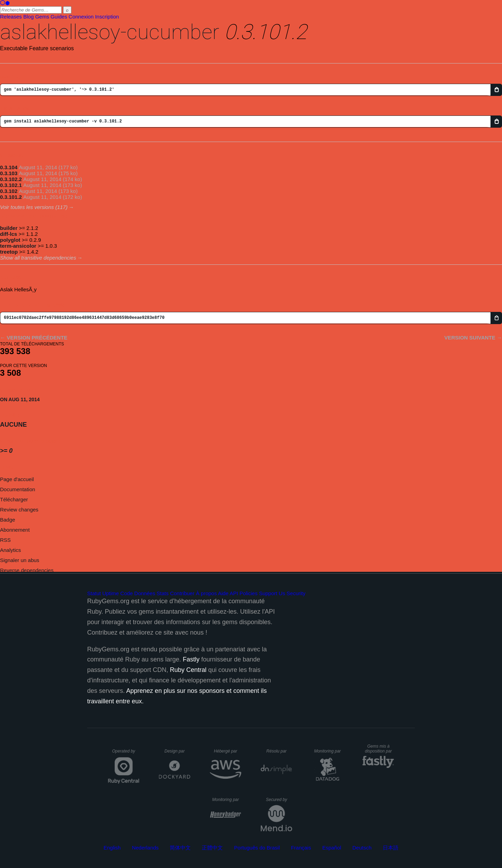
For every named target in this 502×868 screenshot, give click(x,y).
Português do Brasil (257, 848)
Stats (162, 593)
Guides (59, 17)
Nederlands (145, 848)
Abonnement (15, 530)
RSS (5, 540)
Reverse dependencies (27, 570)
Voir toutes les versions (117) (34, 207)
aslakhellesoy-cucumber (110, 32)
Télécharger (14, 499)
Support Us (272, 593)
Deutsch (362, 848)
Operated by (126, 754)
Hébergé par (228, 751)
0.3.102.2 (11, 179)
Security (296, 593)
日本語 (391, 848)
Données (145, 593)
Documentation (18, 489)
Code (127, 593)
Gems (42, 17)
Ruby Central (188, 670)
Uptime (111, 593)
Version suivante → (473, 338)
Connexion (81, 17)
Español (332, 848)
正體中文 (212, 848)
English (112, 848)
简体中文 (180, 848)
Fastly (191, 659)
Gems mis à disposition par (380, 749)
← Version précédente (34, 338)
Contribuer (182, 593)
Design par (177, 751)
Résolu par (279, 751)
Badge (7, 520)
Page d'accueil (17, 479)
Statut (94, 593)
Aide (223, 593)
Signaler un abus (20, 560)
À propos (206, 593)
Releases (11, 17)
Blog (29, 17)
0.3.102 (9, 191)
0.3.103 (9, 173)
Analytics (10, 550)
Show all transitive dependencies (38, 258)
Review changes (19, 510)
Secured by (279, 800)
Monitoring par (329, 751)
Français (301, 848)
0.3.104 (9, 167)
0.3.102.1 (11, 185)
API (234, 593)
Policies (249, 593)
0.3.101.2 (11, 197)
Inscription (107, 17)
